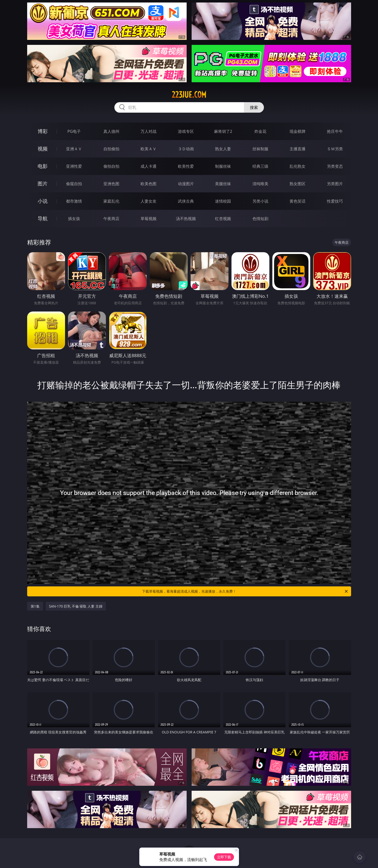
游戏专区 (186, 131)
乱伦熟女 (298, 166)
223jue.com (189, 95)
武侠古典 (186, 201)
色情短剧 (260, 219)
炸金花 (260, 131)
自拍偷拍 (111, 149)
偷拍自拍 (111, 166)
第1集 (35, 606)
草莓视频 (149, 219)
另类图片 (335, 184)
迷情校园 (223, 201)
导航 (43, 218)
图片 (43, 184)
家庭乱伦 (111, 201)
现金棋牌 (298, 131)
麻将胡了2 (223, 131)
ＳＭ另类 (335, 149)
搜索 (254, 107)
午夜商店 (111, 219)
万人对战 (149, 131)
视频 (43, 149)
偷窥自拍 (74, 184)
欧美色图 (149, 184)
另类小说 (260, 201)
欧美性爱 (186, 166)
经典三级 (260, 166)
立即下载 (224, 857)
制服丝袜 (223, 166)
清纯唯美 (260, 184)
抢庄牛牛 (335, 131)
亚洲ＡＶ (74, 149)
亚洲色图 (111, 184)
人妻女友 (149, 201)
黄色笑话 (298, 201)
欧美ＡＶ (149, 149)
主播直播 (298, 149)
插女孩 (74, 219)
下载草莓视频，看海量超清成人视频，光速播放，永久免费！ (245, 591)
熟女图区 (298, 184)
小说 (43, 201)
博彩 (43, 131)
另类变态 (335, 166)
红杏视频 (223, 219)
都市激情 (74, 201)
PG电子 (74, 131)
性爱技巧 (335, 201)
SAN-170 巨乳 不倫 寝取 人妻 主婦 (76, 606)
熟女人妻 (223, 149)
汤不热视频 (186, 219)
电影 (43, 166)
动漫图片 (186, 184)
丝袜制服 (260, 149)
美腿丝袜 (223, 184)
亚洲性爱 (74, 166)
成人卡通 (149, 166)
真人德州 (111, 131)
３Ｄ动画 (186, 149)
